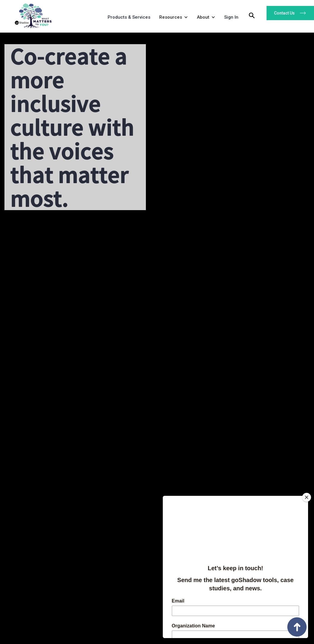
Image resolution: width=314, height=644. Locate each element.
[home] (31, 14)
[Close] (307, 497)
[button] (172, 19)
